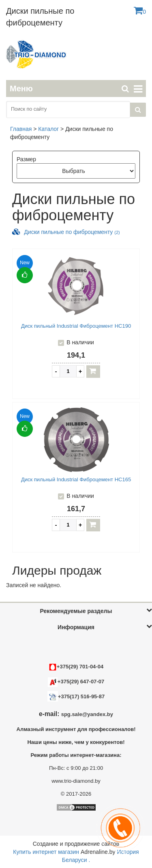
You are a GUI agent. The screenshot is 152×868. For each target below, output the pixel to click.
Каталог (48, 129)
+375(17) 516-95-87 (81, 696)
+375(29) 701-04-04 (76, 667)
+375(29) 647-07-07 (76, 682)
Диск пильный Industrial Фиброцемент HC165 (76, 479)
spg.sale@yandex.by (87, 714)
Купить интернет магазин (46, 852)
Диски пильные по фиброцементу (72, 232)
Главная (21, 129)
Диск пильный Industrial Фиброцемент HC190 (76, 326)
